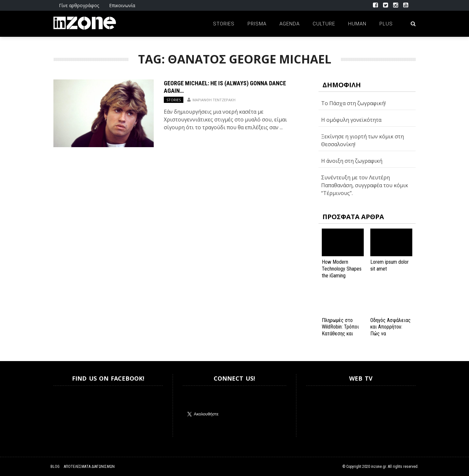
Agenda (290, 24)
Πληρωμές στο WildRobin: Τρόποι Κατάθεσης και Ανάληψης (340, 330)
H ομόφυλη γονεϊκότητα (351, 120)
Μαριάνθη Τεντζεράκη (214, 100)
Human (357, 24)
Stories (224, 24)
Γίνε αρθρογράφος (79, 5)
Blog (55, 467)
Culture (324, 24)
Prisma (257, 24)
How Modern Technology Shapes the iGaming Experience (342, 272)
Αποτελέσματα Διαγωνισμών (89, 467)
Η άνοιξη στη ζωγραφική (352, 161)
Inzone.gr (69, 411)
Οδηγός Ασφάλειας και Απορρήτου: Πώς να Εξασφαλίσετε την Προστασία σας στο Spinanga (391, 337)
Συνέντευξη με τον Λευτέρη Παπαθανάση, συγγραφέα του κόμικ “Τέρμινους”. (365, 185)
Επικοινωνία (122, 5)
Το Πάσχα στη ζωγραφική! (353, 103)
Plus (386, 24)
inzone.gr (378, 467)
